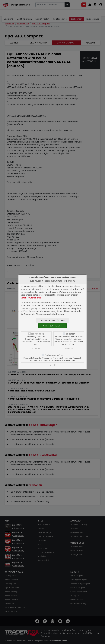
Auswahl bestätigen (52, 320)
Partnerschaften (54, 355)
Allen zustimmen (52, 326)
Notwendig (38, 334)
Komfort (70, 334)
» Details (36, 348)
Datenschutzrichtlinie (31, 298)
